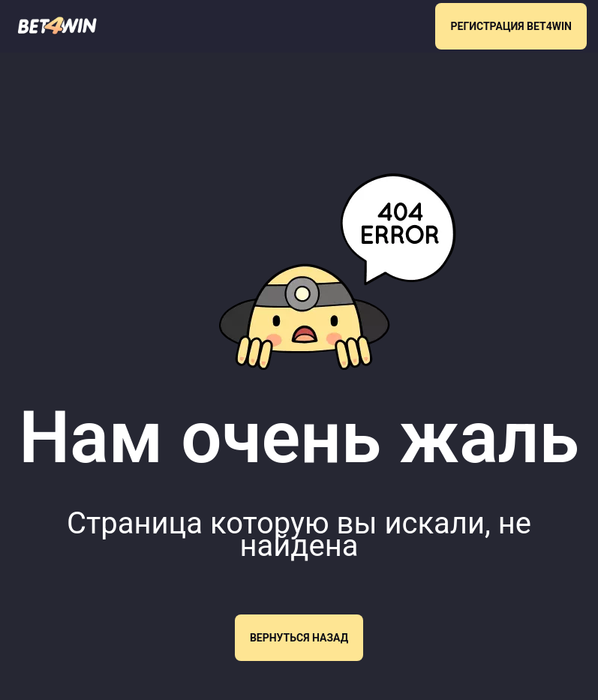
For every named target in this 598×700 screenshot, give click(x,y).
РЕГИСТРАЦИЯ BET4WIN (511, 26)
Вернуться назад (299, 638)
